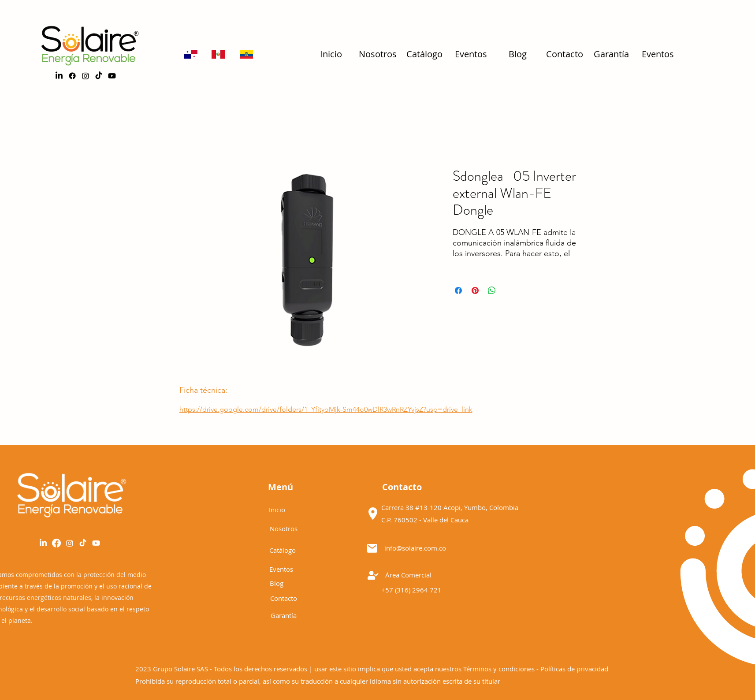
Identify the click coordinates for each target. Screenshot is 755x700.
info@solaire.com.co (415, 548)
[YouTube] (96, 543)
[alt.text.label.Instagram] (86, 76)
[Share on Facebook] (458, 290)
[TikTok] (99, 76)
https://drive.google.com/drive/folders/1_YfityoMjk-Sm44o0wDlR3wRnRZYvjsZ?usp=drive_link (326, 409)
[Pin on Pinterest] (475, 290)
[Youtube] (112, 76)
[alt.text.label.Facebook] (72, 76)
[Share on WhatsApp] (492, 290)
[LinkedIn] (59, 76)
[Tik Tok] (83, 543)
